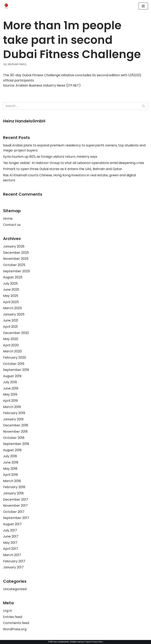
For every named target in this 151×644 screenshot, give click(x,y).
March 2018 (12, 481)
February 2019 (14, 413)
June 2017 (11, 536)
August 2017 (12, 524)
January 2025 (14, 314)
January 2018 (13, 493)
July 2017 (10, 530)
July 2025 (10, 283)
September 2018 (16, 444)
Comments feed (16, 623)
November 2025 (16, 259)
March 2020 (12, 351)
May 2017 (10, 543)
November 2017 (15, 506)
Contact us (12, 225)
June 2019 (11, 388)
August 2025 (13, 277)
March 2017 (12, 555)
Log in (7, 611)
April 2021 (10, 327)
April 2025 (11, 302)
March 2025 (12, 308)
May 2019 (10, 394)
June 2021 (11, 320)
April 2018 (11, 475)
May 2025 (11, 296)
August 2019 (12, 376)
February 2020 (15, 357)
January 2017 (13, 567)
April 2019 (10, 401)
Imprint (88, 642)
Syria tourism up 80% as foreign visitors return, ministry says (50, 157)
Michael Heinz (17, 64)
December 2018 (16, 425)
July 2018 (10, 456)
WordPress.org (15, 629)
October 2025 (14, 265)
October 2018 (14, 438)
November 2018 (15, 432)
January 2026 (14, 246)
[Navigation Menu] (143, 6)
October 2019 (14, 364)
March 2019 (12, 407)
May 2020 (11, 339)
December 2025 (16, 253)
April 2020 (11, 345)
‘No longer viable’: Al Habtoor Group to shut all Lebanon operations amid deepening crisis (74, 163)
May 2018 (10, 469)
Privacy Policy (98, 642)
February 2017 (14, 561)
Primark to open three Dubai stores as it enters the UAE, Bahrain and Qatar (63, 169)
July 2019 (10, 382)
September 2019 (16, 370)
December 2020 (16, 333)
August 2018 (12, 450)
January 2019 (13, 419)
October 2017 (14, 512)
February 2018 (14, 487)
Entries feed (13, 617)
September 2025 (16, 271)
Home (8, 219)
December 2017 (16, 499)
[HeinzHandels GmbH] (6, 6)
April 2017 (11, 549)
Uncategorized (15, 589)
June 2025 (11, 290)
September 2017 (16, 518)
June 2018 (11, 462)
